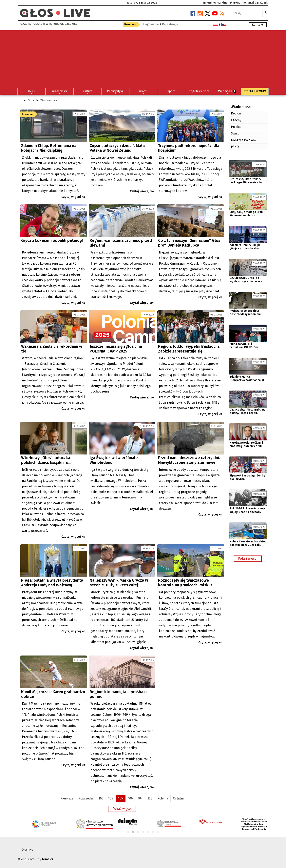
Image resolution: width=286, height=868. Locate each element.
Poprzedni (86, 798)
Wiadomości (49, 100)
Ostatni (178, 798)
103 (101, 798)
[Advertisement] (143, 58)
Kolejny (163, 798)
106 (130, 798)
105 (121, 798)
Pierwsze (67, 798)
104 (111, 798)
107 (140, 798)
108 (150, 798)
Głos (31, 100)
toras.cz (48, 859)
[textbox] (246, 13)
